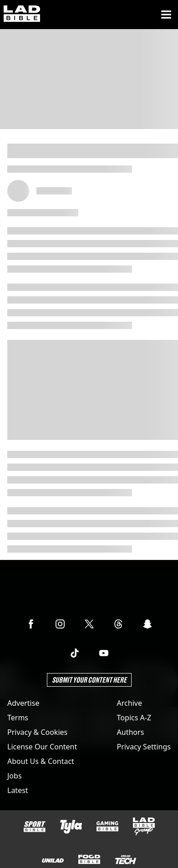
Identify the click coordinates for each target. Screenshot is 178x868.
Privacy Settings (144, 747)
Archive (130, 703)
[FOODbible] (89, 859)
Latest (18, 790)
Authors (131, 732)
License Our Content (42, 747)
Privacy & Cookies (37, 732)
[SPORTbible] (35, 827)
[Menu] (166, 15)
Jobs (15, 776)
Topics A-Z (134, 718)
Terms (18, 718)
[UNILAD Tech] (126, 860)
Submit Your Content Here (89, 680)
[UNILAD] (53, 861)
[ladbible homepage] (22, 15)
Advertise (23, 703)
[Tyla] (71, 827)
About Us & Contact (41, 761)
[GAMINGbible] (107, 826)
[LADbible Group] (144, 827)
